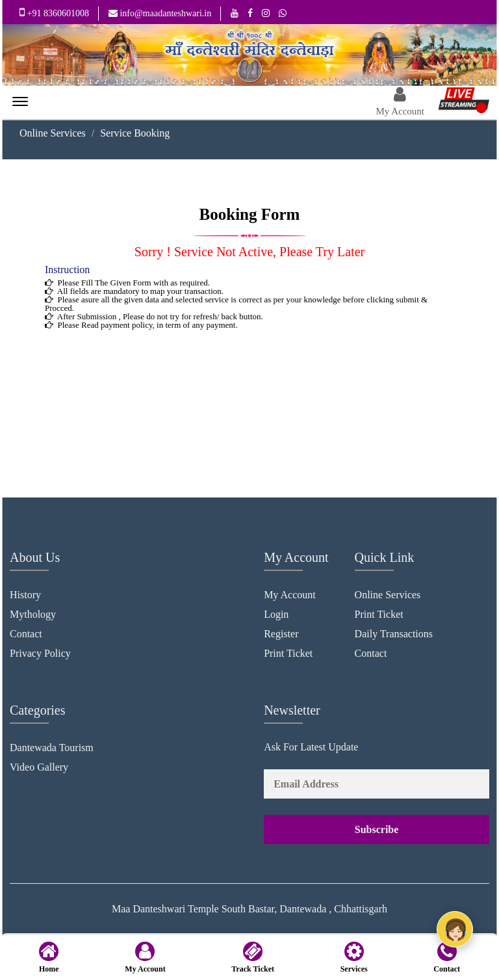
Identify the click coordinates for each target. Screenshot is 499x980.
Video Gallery (39, 767)
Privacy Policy (40, 653)
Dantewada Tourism (52, 748)
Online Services (53, 133)
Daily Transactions (394, 634)
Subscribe (377, 829)
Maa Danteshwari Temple (165, 909)
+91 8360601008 (54, 12)
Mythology (33, 614)
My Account (290, 595)
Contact (26, 634)
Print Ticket (288, 653)
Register (281, 634)
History (25, 595)
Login (276, 614)
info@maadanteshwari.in (160, 13)
